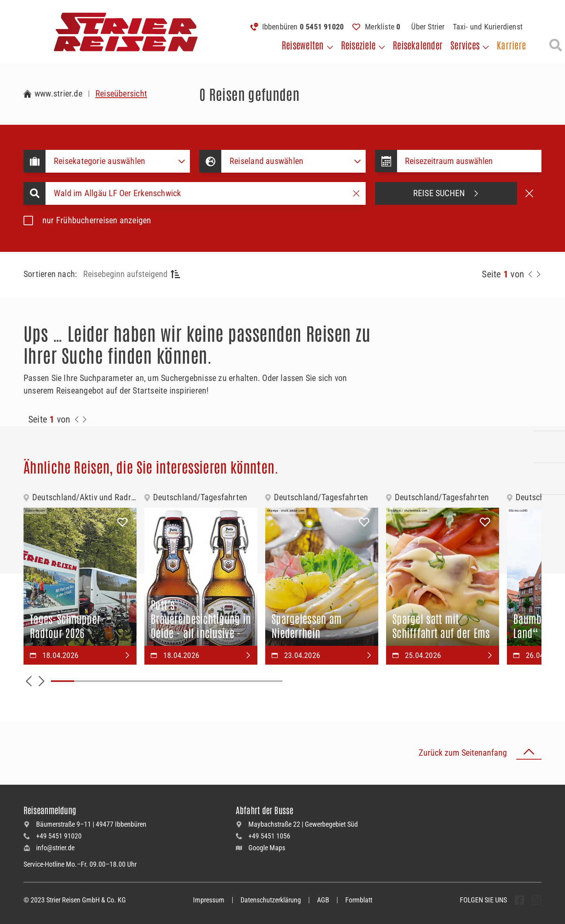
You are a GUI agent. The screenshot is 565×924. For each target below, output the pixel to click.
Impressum (209, 900)
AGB (323, 900)
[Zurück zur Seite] (530, 274)
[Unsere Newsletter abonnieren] (549, 510)
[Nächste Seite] (538, 274)
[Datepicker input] (469, 161)
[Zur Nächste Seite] (85, 419)
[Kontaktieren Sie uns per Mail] (549, 447)
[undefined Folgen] (519, 900)
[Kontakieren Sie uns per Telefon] (549, 415)
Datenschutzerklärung (271, 900)
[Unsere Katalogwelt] (549, 479)
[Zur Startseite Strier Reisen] (53, 94)
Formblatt (359, 900)
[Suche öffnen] (556, 45)
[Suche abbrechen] (529, 193)
